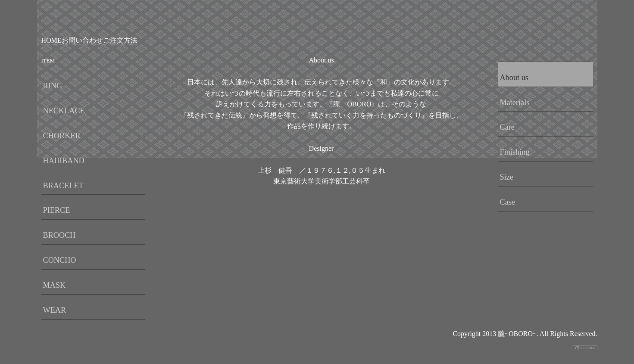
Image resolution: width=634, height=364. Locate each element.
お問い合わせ (82, 40)
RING (53, 86)
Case (508, 202)
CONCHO (60, 260)
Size (507, 177)
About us (514, 78)
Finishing (515, 152)
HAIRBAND (64, 161)
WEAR (55, 310)
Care (507, 127)
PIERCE (57, 210)
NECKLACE (64, 111)
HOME (52, 40)
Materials (515, 103)
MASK (55, 285)
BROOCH (59, 235)
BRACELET (63, 186)
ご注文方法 (120, 40)
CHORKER (62, 136)
